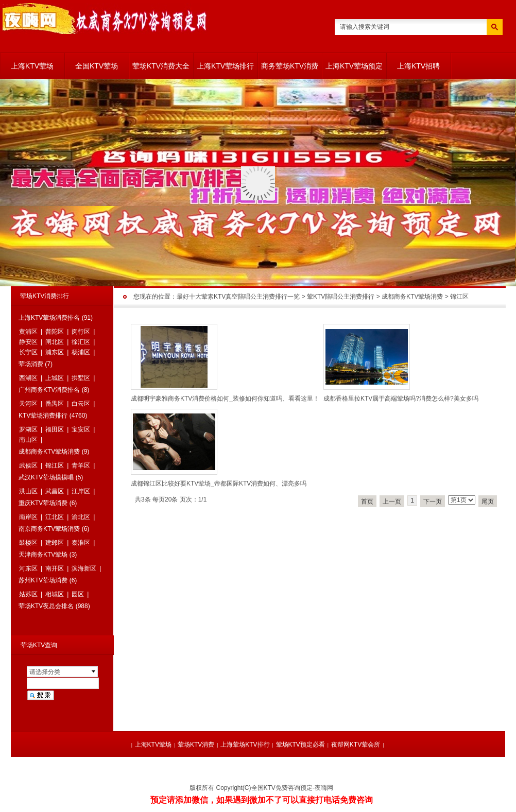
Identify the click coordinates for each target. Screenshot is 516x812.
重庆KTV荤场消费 (43, 503)
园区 (78, 594)
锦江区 (459, 297)
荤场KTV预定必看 (300, 745)
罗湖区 (28, 429)
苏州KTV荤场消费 (43, 580)
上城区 (55, 378)
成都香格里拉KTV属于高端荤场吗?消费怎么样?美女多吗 (401, 399)
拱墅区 (81, 378)
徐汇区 (81, 342)
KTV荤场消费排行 (43, 416)
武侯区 (28, 465)
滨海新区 (84, 568)
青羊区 (81, 465)
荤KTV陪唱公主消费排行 (341, 297)
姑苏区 (28, 594)
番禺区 (55, 404)
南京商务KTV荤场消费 (49, 529)
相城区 (55, 594)
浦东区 (55, 352)
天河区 (28, 404)
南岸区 (28, 517)
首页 (367, 502)
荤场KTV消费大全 (161, 66)
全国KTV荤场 (97, 66)
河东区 (28, 568)
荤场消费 (31, 364)
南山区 (28, 440)
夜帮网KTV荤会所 (356, 745)
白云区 (81, 404)
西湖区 (28, 378)
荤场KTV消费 (196, 745)
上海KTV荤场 (32, 66)
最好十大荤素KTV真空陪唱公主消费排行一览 (238, 297)
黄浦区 (28, 332)
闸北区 (55, 342)
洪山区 (28, 491)
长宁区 (28, 352)
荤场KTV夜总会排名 (46, 606)
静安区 (28, 342)
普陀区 (55, 332)
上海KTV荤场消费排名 (49, 318)
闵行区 (81, 332)
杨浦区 (81, 352)
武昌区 (55, 491)
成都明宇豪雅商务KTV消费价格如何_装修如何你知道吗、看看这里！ (225, 399)
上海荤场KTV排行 (245, 745)
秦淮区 (81, 543)
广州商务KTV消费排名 (49, 390)
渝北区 (81, 517)
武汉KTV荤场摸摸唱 (46, 477)
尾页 (488, 502)
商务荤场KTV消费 (290, 66)
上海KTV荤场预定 (354, 66)
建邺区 (55, 543)
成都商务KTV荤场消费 (412, 297)
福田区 (55, 429)
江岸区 (81, 491)
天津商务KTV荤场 (43, 555)
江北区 (55, 517)
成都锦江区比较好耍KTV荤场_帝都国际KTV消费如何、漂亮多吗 (219, 483)
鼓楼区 (28, 543)
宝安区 (81, 429)
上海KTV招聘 (418, 66)
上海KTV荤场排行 (225, 66)
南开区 (55, 568)
